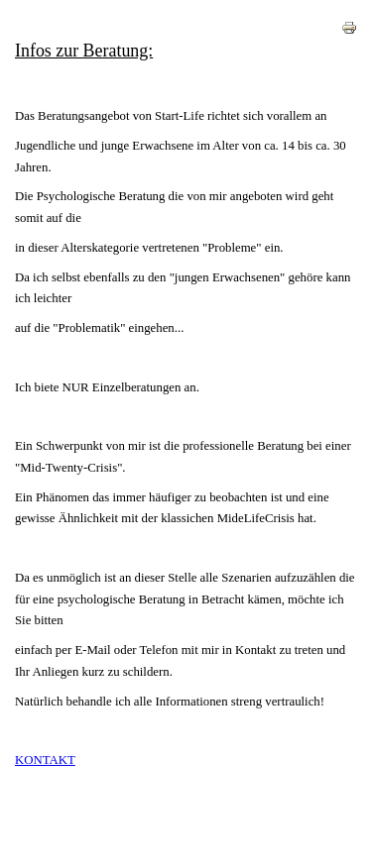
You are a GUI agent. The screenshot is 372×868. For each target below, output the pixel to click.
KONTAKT (45, 760)
